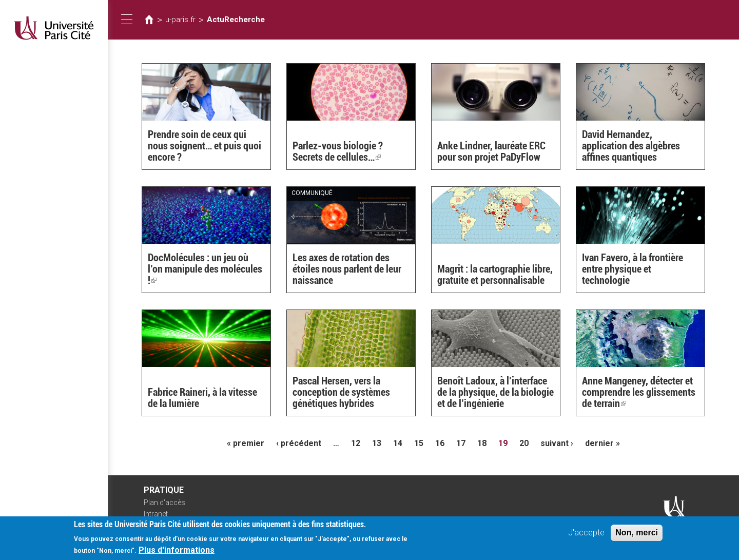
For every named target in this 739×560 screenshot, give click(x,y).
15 (419, 443)
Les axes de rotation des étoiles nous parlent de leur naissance (347, 269)
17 (461, 443)
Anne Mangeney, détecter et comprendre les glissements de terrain (639, 392)
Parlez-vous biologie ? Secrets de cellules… (338, 151)
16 (440, 443)
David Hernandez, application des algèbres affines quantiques (631, 146)
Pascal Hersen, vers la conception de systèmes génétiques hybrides (341, 392)
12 (356, 443)
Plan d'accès (164, 503)
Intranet (156, 514)
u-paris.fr (180, 20)
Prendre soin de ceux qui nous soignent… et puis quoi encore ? (205, 146)
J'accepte (586, 536)
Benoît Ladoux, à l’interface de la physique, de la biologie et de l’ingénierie (495, 392)
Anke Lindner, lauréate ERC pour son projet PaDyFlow (491, 151)
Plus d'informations (177, 553)
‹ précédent (299, 443)
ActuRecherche (236, 20)
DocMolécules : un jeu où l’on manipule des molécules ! (205, 269)
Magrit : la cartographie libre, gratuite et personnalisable (495, 275)
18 (482, 443)
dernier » (602, 443)
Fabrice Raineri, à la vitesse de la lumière (202, 398)
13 (377, 443)
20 (524, 443)
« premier (246, 443)
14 (398, 443)
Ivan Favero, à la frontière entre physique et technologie (633, 269)
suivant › (557, 443)
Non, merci (637, 536)
